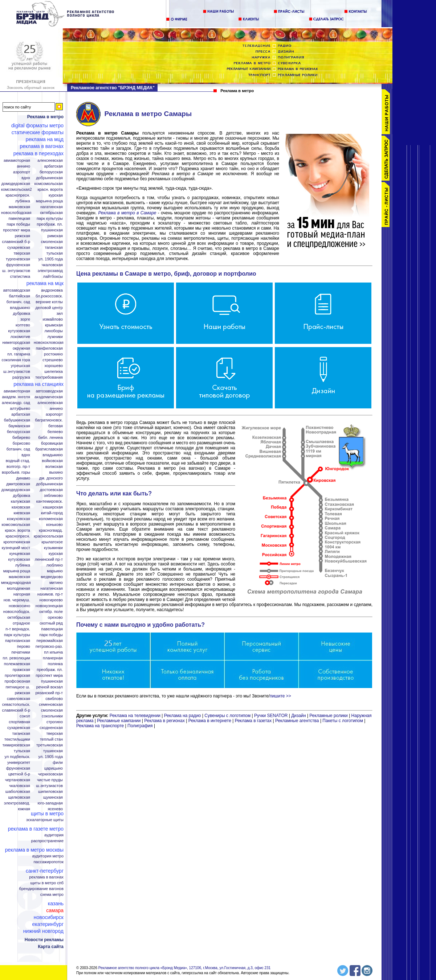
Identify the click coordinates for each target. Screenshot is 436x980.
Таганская (54, 248)
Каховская (21, 507)
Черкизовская (50, 774)
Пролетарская (17, 676)
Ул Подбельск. (17, 757)
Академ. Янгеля (16, 397)
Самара (55, 910)
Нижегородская (16, 343)
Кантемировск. (50, 501)
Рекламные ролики (328, 716)
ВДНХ (26, 178)
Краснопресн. (18, 195)
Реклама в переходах (38, 153)
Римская (55, 236)
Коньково (54, 525)
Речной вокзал (50, 687)
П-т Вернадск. (18, 629)
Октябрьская (51, 213)
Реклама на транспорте (100, 726)
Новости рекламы (44, 940)
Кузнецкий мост (16, 548)
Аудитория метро (48, 856)
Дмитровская (18, 484)
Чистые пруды (50, 780)
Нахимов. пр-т (50, 594)
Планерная (53, 658)
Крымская (54, 325)
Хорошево (54, 366)
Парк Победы (18, 224)
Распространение (47, 841)
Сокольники (52, 716)
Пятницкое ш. (18, 687)
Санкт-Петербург (45, 871)
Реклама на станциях (38, 384)
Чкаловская (52, 265)
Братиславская (49, 449)
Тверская (22, 253)
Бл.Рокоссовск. (49, 296)
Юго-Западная (50, 803)
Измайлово (53, 319)
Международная (16, 583)
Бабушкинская (17, 420)
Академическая (49, 397)
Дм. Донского (51, 478)
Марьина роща (17, 571)
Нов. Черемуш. (17, 600)
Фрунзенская (18, 265)
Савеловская (19, 699)
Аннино (23, 166)
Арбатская (53, 166)
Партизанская (18, 641)
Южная (24, 809)
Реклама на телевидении (135, 716)
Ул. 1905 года (51, 259)
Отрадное (21, 623)
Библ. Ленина (50, 438)
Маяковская (19, 207)
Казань (56, 903)
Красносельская (48, 536)
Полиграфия (140, 726)
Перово (24, 647)
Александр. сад (16, 403)
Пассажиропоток (48, 862)
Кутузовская (19, 331)
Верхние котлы (49, 302)
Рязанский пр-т (49, 693)
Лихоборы (54, 331)
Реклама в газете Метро (36, 829)
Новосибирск (49, 917)
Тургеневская (18, 259)
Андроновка (52, 290)
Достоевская (51, 490)
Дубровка (21, 314)
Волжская (54, 467)
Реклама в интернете (210, 721)
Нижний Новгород (43, 931)
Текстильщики (17, 739)
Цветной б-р (19, 774)
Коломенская (51, 519)
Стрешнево (53, 360)
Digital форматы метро (37, 125)
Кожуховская (19, 519)
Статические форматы (38, 132)
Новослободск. (17, 612)
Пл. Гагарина (19, 354)
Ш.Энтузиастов (17, 372)
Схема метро (52, 895)
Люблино (55, 565)
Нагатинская (52, 207)
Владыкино (20, 308)
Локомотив (20, 337)
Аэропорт (22, 172)
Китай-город (52, 513)
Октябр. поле (51, 612)
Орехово (55, 617)
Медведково (52, 577)
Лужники (55, 337)
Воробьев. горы (16, 472)
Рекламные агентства (298, 721)
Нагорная (22, 594)
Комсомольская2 (17, 190)
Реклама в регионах (164, 721)
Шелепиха (54, 372)
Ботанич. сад (18, 302)
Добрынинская (49, 178)
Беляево (55, 432)
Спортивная (19, 722)
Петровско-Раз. (49, 647)
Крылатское (52, 542)
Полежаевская (17, 664)
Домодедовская (16, 184)
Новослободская (16, 213)
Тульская (55, 253)
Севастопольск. (16, 705)
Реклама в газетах (254, 721)
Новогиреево (51, 600)
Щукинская (53, 797)
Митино (56, 583)
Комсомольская (48, 184)
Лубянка (23, 201)
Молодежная (19, 588)
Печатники (21, 652)
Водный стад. (18, 461)
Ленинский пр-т (49, 559)
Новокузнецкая (49, 606)
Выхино (56, 472)
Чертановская (18, 780)
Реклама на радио (183, 716)
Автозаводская (17, 290)
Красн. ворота (50, 190)
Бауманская (19, 426)
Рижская (23, 236)
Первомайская (50, 641)
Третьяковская (50, 745)
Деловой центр (49, 308)
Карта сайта (51, 947)
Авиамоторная (17, 160)
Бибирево (21, 438)
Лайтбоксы (53, 277)
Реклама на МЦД (45, 139)
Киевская (22, 513)
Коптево (23, 325)
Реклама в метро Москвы (34, 850)
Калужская (21, 501)
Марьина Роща (49, 201)
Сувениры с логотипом (227, 716)
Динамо (23, 478)
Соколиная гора (16, 360)
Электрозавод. (17, 803)
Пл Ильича (53, 652)
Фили (58, 763)
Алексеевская (50, 160)
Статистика (20, 277)
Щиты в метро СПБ (47, 883)
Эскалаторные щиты (45, 820)
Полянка (55, 664)
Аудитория (54, 835)
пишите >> (280, 696)
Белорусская (51, 172)
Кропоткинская (17, 542)
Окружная (21, 348)
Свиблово (54, 699)
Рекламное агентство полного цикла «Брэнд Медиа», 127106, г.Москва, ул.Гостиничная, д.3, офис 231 (185, 968)
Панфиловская (49, 348)
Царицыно (54, 768)
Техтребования (49, 377)
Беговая (56, 426)
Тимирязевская (16, 745)
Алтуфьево (20, 409)
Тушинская (53, 751)
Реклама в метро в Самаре (127, 213)
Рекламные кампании (119, 721)
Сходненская (51, 728)
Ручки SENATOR (271, 716)
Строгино (55, 722)
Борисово (21, 443)
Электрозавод (50, 271)
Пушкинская (52, 230)
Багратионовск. (49, 420)
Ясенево (55, 809)
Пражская (21, 670)
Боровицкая (52, 443)
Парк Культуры (50, 219)
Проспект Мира (17, 230)
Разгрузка (21, 377)
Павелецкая (19, 219)
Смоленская (52, 242)
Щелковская (19, 797)
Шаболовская (18, 792)
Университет (19, 763)
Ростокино (53, 354)
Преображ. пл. (50, 224)
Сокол (25, 716)
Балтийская (19, 296)
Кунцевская (20, 554)
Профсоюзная (17, 681)
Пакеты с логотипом (343, 721)
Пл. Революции (16, 658)
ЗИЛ (60, 314)
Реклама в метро (45, 117)
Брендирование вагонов (41, 889)
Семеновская (51, 705)
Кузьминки (53, 548)
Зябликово (53, 496)
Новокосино (19, 606)
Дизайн (298, 716)
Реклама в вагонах (42, 146)
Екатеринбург (48, 924)
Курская (56, 195)
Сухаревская (19, 248)
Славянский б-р (16, 242)
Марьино (55, 571)
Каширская (53, 507)
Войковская (52, 461)
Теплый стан (51, 739)
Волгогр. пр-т (18, 467)
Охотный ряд (51, 623)
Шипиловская (50, 792)
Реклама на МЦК (45, 283)
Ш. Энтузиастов (16, 271)
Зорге (25, 319)
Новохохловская (49, 343)
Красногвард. (51, 530)
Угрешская (21, 366)
